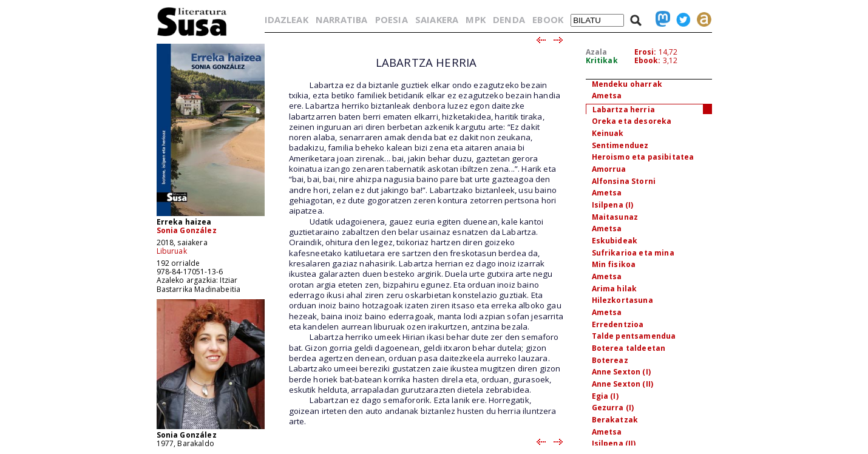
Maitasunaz (615, 217)
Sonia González (187, 230)
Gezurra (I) (613, 408)
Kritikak (602, 60)
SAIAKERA (437, 19)
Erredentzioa (618, 324)
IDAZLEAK (287, 19)
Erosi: (646, 52)
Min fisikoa (614, 264)
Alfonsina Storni (624, 181)
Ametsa (607, 96)
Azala (597, 52)
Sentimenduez (620, 145)
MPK (475, 19)
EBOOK (548, 19)
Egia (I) (605, 396)
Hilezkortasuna (622, 300)
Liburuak (172, 251)
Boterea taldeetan (629, 348)
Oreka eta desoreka (632, 121)
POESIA (392, 19)
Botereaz (610, 360)
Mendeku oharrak (627, 84)
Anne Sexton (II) (623, 384)
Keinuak (608, 133)
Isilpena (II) (614, 443)
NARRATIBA (341, 19)
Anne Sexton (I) (621, 372)
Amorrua (609, 169)
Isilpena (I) (613, 205)
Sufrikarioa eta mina (633, 253)
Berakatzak (615, 420)
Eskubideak (615, 241)
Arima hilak (615, 289)
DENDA (509, 19)
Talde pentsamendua (634, 336)
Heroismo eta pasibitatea (643, 157)
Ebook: (648, 60)
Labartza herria (624, 110)
